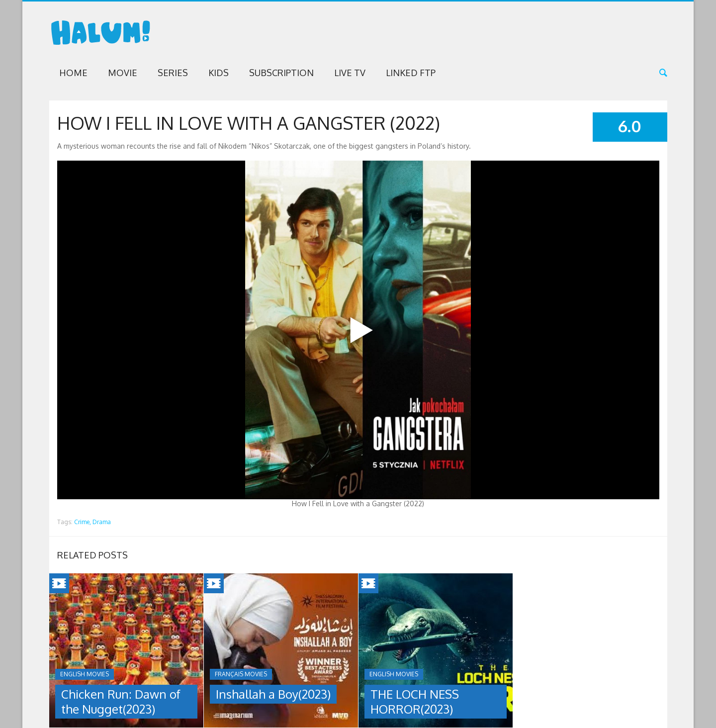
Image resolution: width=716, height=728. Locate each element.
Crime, (83, 522)
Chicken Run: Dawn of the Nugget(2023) (121, 701)
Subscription (281, 73)
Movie (123, 73)
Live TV (350, 73)
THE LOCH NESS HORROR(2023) (415, 701)
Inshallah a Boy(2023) (273, 694)
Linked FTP (411, 73)
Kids (219, 73)
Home (73, 73)
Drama (102, 522)
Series (173, 73)
